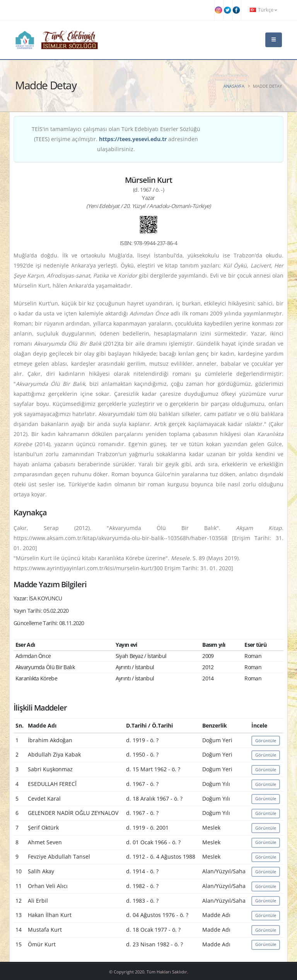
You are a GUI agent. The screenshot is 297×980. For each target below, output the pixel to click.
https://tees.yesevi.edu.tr (133, 139)
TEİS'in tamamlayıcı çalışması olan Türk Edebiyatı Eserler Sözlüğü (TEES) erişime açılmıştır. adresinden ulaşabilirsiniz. (116, 139)
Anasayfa (234, 86)
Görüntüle (266, 741)
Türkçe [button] (263, 10)
